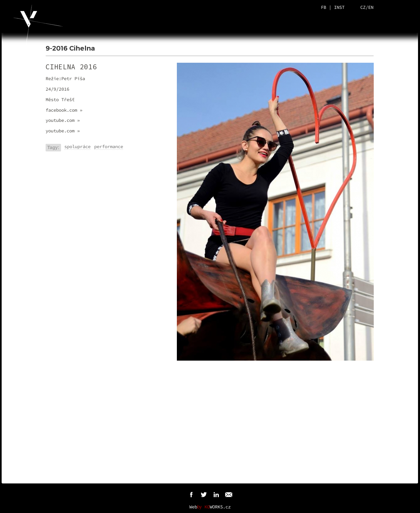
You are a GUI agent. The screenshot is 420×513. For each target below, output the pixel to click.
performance (109, 146)
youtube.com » (63, 120)
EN (371, 7)
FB (324, 7)
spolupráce (77, 146)
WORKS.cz (218, 507)
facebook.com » (64, 110)
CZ (363, 7)
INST (339, 7)
